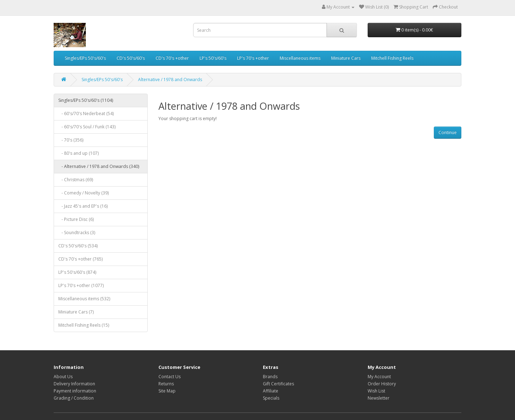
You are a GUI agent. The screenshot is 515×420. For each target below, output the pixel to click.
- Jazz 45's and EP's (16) (83, 206)
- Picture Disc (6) (76, 219)
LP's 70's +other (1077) (81, 285)
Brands (270, 377)
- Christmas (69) (76, 180)
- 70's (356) (71, 140)
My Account (379, 377)
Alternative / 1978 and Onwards (170, 80)
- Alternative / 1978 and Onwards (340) (99, 166)
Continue (448, 132)
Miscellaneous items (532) (84, 299)
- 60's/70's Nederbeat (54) (86, 113)
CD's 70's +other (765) (80, 259)
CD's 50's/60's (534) (78, 246)
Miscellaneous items (300, 58)
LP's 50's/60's (213, 58)
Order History (382, 384)
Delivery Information (74, 384)
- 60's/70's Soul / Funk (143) (87, 127)
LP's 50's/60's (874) (77, 272)
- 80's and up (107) (79, 153)
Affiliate (271, 391)
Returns (166, 384)
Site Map (167, 391)
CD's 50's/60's (131, 58)
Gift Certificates (278, 384)
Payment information (75, 391)
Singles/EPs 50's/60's (85, 58)
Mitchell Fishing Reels (392, 58)
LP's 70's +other (253, 58)
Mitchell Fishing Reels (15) (84, 325)
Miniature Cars (346, 58)
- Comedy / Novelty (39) (84, 193)
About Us (63, 377)
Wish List (376, 391)
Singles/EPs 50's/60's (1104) (86, 100)
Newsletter (379, 398)
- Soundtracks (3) (77, 233)
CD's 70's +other (172, 58)
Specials (271, 398)
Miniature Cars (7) (76, 312)
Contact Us (170, 377)
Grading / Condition (74, 398)
